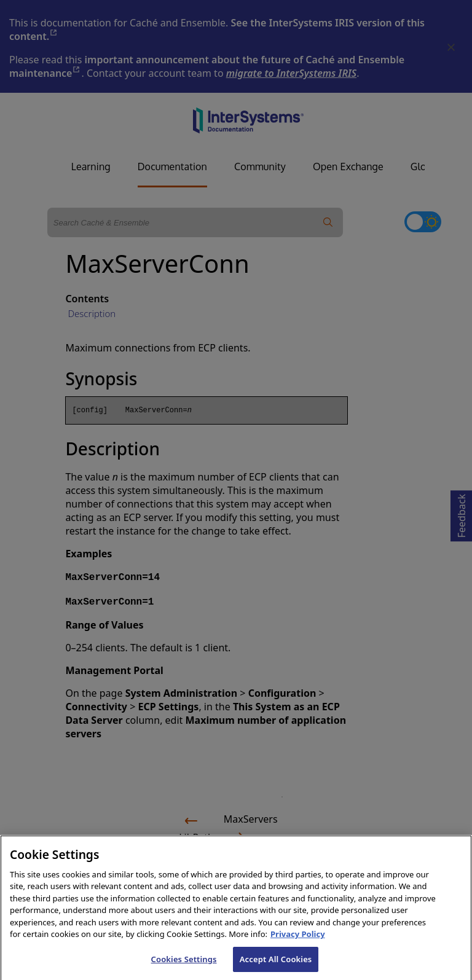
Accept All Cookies (276, 966)
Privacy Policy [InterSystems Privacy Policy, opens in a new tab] (298, 941)
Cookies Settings (184, 966)
